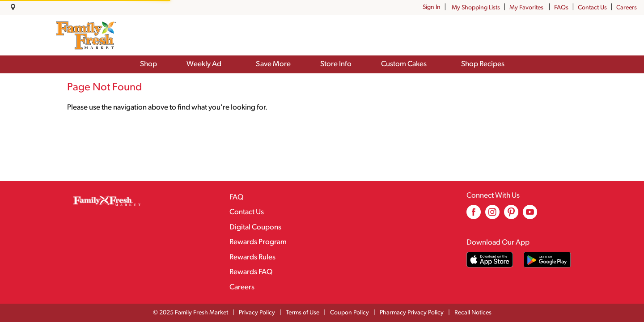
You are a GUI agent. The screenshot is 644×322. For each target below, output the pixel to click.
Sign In (432, 7)
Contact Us (592, 8)
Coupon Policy (350, 313)
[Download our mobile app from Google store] (547, 260)
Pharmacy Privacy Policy (412, 313)
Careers (627, 8)
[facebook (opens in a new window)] (474, 215)
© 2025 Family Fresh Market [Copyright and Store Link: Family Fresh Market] (191, 313)
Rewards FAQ (251, 272)
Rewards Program (258, 242)
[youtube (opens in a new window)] (530, 215)
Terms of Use (303, 313)
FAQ (236, 197)
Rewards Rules (252, 257)
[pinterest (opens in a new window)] (511, 215)
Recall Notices (473, 313)
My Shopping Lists (476, 8)
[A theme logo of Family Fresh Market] (86, 35)
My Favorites (527, 8)
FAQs (561, 8)
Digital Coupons (255, 227)
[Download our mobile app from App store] (490, 260)
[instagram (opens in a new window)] (492, 215)
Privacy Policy (257, 313)
